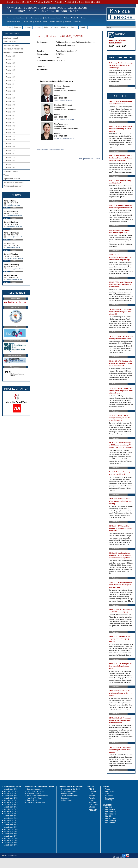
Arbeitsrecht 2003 (11, 840)
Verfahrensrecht (67, 800)
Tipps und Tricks (10, 42)
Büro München (110, 818)
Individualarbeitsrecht (69, 791)
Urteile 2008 (11, 105)
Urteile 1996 (11, 147)
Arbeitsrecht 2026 (11, 789)
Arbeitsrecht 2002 (11, 843)
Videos (6, 175)
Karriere (92, 796)
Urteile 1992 (11, 161)
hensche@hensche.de (63, 100)
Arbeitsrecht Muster (41, 22)
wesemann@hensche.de (64, 138)
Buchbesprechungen (35, 789)
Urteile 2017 (11, 73)
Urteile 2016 (11, 77)
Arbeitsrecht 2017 (11, 809)
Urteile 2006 (11, 112)
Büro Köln (108, 816)
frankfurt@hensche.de (14, 216)
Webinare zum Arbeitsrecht (14, 182)
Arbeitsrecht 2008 (11, 829)
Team (107, 794)
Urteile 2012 (11, 91)
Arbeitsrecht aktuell (19, 18)
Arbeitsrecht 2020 (11, 802)
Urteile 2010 (11, 98)
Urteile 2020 (11, 63)
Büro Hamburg (110, 812)
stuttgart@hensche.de (14, 279)
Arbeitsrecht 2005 (11, 836)
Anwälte (83, 27)
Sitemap (92, 807)
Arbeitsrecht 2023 (11, 796)
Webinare (68, 22)
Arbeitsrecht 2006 (11, 834)
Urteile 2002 (11, 126)
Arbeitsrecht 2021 (11, 800)
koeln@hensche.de (13, 247)
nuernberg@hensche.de (15, 269)
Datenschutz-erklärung (110, 799)
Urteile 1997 (11, 143)
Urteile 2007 (11, 108)
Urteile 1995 (11, 150)
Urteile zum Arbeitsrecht (71, 18)
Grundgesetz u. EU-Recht (70, 789)
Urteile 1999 (11, 136)
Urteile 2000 (11, 133)
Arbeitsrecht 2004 (11, 838)
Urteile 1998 (11, 140)
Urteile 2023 (11, 56)
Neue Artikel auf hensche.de (38, 796)
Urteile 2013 (11, 87)
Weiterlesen (116, 86)
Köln (46, 27)
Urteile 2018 (11, 70)
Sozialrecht (65, 798)
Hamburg (27, 27)
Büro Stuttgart (110, 823)
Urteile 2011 (11, 94)
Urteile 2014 (11, 84)
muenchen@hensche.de (15, 258)
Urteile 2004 (11, 119)
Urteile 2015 (11, 80)
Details (14, 208)
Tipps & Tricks (28, 22)
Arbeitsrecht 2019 (11, 805)
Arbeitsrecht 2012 (11, 820)
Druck (91, 794)
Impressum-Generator (14, 22)
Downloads (93, 791)
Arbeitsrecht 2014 (11, 816)
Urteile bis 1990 (12, 168)
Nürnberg (64, 27)
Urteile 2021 (11, 60)
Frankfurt (18, 27)
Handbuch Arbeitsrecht (35, 18)
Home (9, 18)
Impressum (109, 796)
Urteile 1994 (11, 154)
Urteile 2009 (11, 101)
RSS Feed (93, 802)
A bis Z (91, 789)
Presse (84, 18)
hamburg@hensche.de (14, 226)
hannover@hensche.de (15, 237)
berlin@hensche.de (13, 205)
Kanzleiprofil (77, 22)
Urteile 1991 (11, 164)
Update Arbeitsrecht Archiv (13, 186)
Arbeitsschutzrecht (68, 794)
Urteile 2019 (11, 67)
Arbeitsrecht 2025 (11, 791)
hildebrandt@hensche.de (64, 119)
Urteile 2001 (11, 129)
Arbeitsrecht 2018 (11, 807)
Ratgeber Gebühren (56, 22)
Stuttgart (74, 27)
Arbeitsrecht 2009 (11, 827)
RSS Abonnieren (9, 856)
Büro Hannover (110, 814)
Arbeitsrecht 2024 (11, 794)
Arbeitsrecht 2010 (11, 825)
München (54, 27)
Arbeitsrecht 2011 (11, 823)
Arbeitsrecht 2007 (11, 832)
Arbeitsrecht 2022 (11, 798)
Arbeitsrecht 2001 (11, 845)
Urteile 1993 (11, 157)
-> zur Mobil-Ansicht (11, 34)
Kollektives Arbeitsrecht (69, 796)
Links (91, 800)
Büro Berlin (109, 807)
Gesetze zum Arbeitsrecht (53, 18)
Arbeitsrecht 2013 (11, 818)
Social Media (94, 805)
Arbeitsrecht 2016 (11, 811)
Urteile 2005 (11, 115)
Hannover (38, 27)
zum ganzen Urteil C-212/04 (90, 159)
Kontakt (92, 798)
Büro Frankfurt (110, 809)
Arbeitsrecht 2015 (11, 814)
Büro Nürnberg (110, 821)
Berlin (9, 27)
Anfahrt (6, 208)
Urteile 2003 (11, 122)
